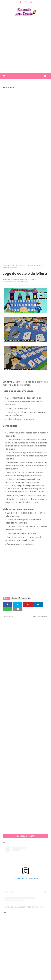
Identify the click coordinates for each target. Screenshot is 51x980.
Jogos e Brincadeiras (25, 265)
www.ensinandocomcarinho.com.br (20, 279)
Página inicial (8, 265)
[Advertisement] (26, 44)
